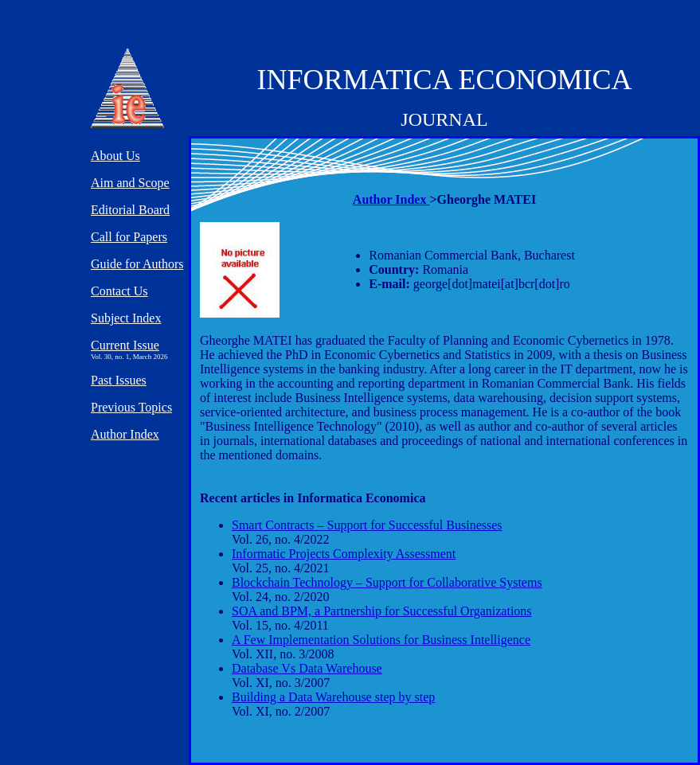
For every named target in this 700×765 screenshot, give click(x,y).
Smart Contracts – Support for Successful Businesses (367, 525)
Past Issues (119, 380)
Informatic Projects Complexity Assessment (344, 554)
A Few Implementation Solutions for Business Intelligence (381, 640)
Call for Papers (129, 237)
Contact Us (119, 291)
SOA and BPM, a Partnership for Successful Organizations (382, 611)
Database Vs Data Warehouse (307, 668)
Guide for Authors (137, 264)
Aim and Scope (130, 183)
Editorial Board (130, 210)
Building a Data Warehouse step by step (333, 697)
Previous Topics (131, 407)
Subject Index (126, 318)
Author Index (391, 199)
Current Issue (125, 345)
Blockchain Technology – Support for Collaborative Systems (387, 582)
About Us (115, 156)
